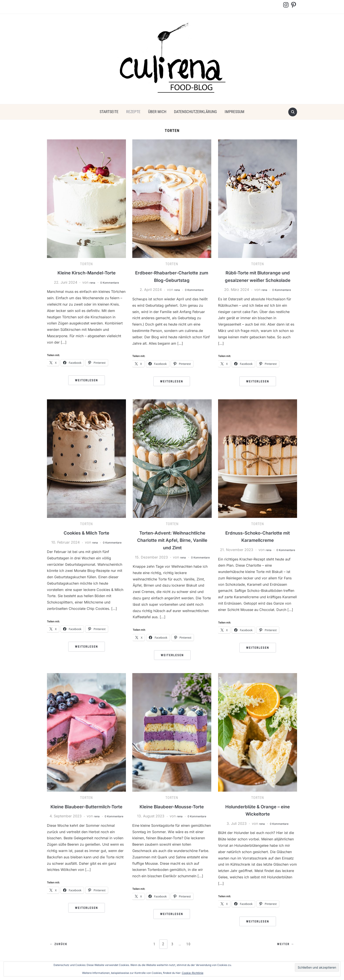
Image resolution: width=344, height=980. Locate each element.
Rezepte (133, 112)
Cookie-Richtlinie (193, 973)
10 (189, 950)
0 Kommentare (110, 282)
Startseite (109, 112)
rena (90, 282)
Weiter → (284, 950)
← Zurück (60, 950)
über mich (157, 112)
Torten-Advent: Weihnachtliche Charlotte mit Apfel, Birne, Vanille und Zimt (172, 540)
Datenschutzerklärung (195, 112)
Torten (86, 264)
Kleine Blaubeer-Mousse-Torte (172, 812)
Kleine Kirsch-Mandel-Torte (86, 273)
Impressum (235, 112)
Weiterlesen (87, 380)
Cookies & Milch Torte (87, 533)
